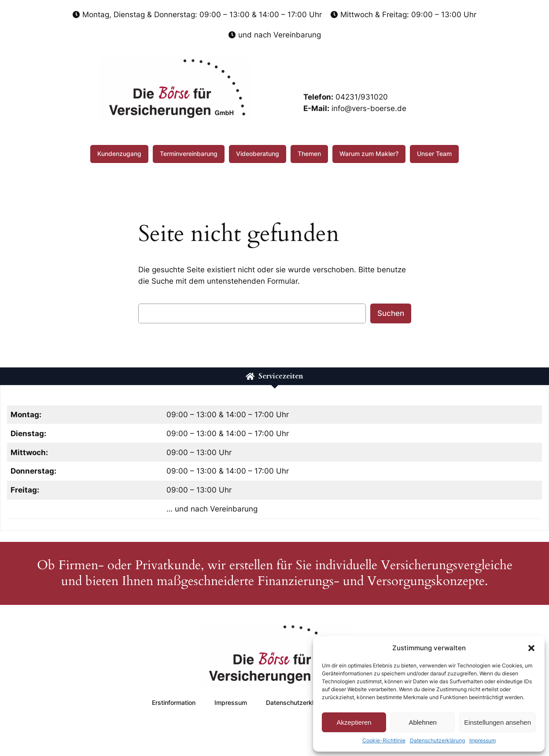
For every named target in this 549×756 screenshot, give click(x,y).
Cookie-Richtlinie (384, 740)
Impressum (483, 740)
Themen (309, 154)
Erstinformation (174, 702)
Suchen (391, 313)
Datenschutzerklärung (437, 740)
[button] (531, 648)
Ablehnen (422, 722)
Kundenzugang (119, 154)
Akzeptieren (354, 722)
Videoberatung (258, 154)
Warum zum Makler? (369, 154)
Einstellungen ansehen (497, 722)
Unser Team (434, 154)
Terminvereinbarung (189, 154)
